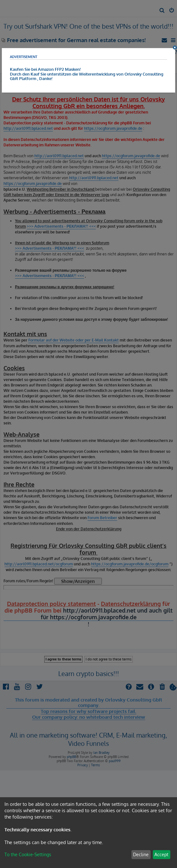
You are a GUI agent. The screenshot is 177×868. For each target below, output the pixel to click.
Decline (141, 854)
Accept (161, 854)
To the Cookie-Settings (28, 854)
